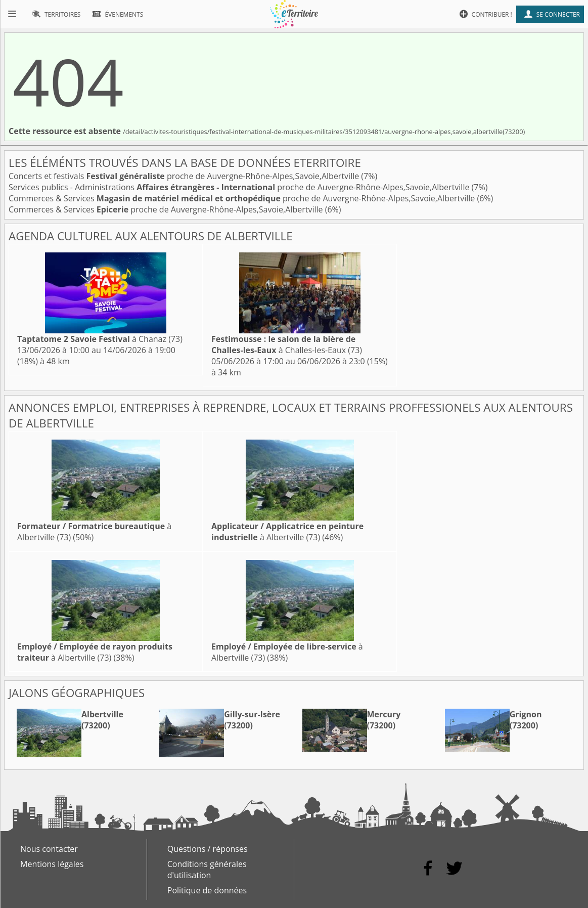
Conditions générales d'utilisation (207, 870)
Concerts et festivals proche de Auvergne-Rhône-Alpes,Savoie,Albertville (185, 176)
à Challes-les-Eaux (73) (287, 344)
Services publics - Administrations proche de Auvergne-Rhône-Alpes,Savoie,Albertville (240, 187)
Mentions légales (52, 864)
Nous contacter (49, 849)
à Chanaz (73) (100, 339)
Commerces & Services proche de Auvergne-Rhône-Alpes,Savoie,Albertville (243, 198)
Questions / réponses (208, 849)
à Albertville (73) (287, 532)
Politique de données (207, 890)
